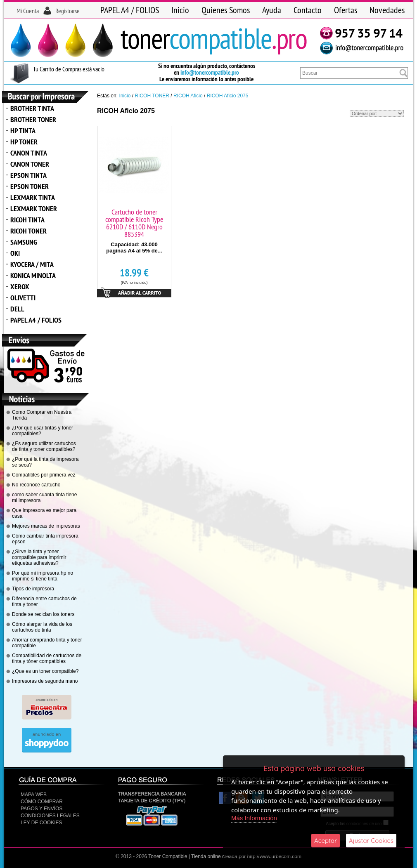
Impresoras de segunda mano (45, 681)
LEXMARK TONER (34, 209)
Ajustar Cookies (371, 841)
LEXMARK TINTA (33, 197)
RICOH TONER (28, 231)
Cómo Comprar (42, 802)
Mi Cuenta (28, 11)
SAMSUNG (24, 242)
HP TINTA (23, 131)
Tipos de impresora (33, 589)
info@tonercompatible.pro (210, 72)
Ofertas (346, 10)
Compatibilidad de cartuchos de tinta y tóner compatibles (47, 658)
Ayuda (272, 10)
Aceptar (326, 841)
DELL (17, 309)
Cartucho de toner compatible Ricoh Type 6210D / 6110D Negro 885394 (134, 223)
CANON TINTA (29, 153)
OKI (15, 253)
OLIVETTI (23, 298)
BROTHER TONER (33, 119)
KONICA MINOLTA (33, 275)
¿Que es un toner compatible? (45, 671)
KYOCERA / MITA (32, 264)
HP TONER (24, 142)
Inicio (180, 10)
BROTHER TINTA (32, 108)
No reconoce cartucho (36, 485)
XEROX (20, 287)
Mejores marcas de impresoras (46, 526)
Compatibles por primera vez (44, 475)
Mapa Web (34, 795)
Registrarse (68, 11)
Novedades (387, 10)
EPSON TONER (30, 186)
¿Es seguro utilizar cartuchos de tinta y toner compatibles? (44, 446)
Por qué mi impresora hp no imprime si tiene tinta (43, 576)
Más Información (254, 818)
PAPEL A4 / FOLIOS (130, 10)
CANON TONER (30, 164)
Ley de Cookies (41, 823)
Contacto (308, 10)
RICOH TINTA (27, 220)
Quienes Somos (226, 10)
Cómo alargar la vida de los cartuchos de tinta (42, 627)
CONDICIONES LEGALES (50, 816)
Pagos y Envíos (41, 809)
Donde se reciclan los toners (43, 614)
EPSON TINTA (28, 175)
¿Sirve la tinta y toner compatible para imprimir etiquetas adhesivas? (39, 557)
